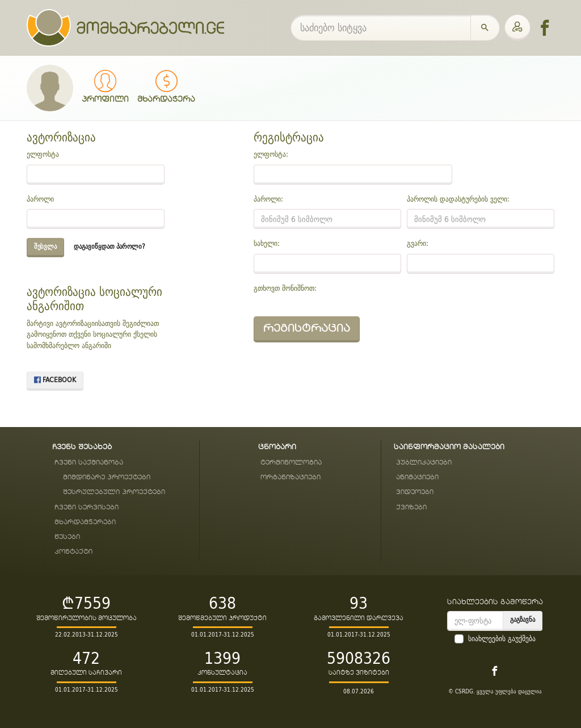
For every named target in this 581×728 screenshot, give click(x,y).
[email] (475, 621)
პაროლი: (268, 199)
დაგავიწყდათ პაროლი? (110, 246)
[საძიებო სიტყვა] (381, 28)
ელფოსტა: (271, 154)
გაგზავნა (523, 619)
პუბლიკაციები (424, 463)
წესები (67, 537)
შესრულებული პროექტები (114, 492)
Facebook (55, 380)
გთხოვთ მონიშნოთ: (285, 288)
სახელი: (267, 244)
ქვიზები (411, 507)
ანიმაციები (417, 477)
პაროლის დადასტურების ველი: (458, 199)
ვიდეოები (415, 492)
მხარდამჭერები (85, 522)
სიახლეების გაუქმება (502, 639)
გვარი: (418, 244)
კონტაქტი (73, 552)
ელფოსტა (43, 154)
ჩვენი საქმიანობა (89, 463)
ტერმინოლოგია (291, 463)
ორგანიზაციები (290, 477)
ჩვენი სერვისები (87, 507)
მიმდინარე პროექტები (107, 477)
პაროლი (40, 199)
